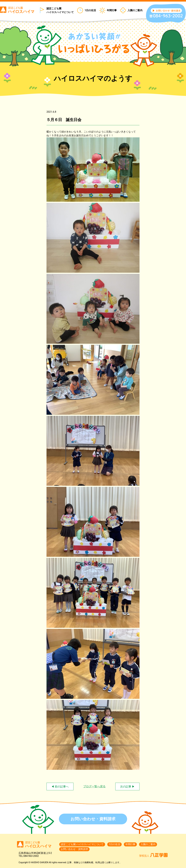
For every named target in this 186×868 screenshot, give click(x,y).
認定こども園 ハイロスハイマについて (60, 10)
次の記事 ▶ (127, 786)
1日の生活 (90, 10)
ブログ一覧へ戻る (94, 786)
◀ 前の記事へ (60, 786)
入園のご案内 (135, 10)
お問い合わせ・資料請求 (93, 819)
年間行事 (112, 10)
